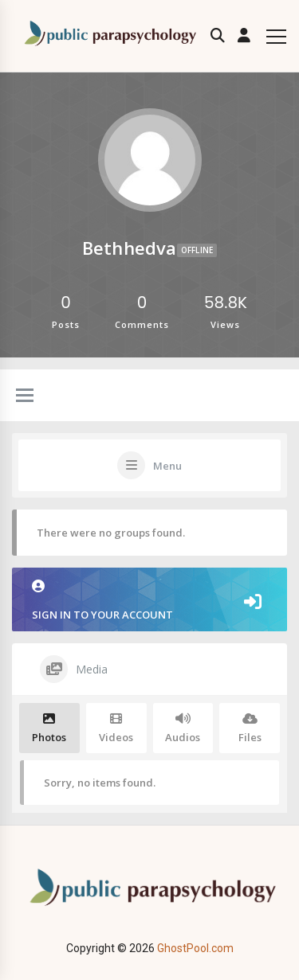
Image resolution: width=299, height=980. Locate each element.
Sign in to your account (149, 601)
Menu (167, 466)
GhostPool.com (195, 948)
